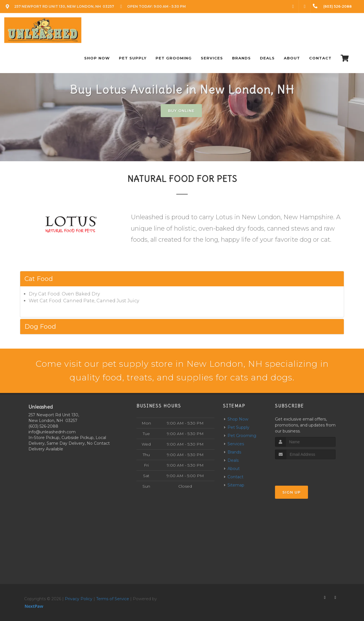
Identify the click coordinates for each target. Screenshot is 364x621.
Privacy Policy (79, 599)
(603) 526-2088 (43, 426)
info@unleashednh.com (52, 432)
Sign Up (291, 492)
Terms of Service (113, 599)
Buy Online (181, 111)
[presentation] (305, 470)
